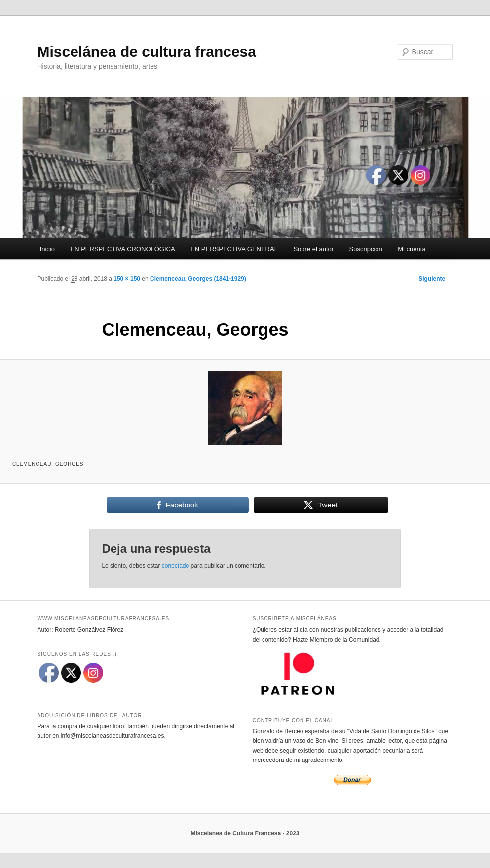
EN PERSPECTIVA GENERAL (234, 249)
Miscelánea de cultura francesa (147, 52)
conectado (175, 566)
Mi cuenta (412, 249)
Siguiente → (435, 279)
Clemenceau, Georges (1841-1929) (198, 279)
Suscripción (366, 249)
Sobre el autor (313, 249)
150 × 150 (127, 279)
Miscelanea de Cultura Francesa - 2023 (245, 833)
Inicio (47, 249)
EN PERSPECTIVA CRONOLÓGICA (123, 249)
